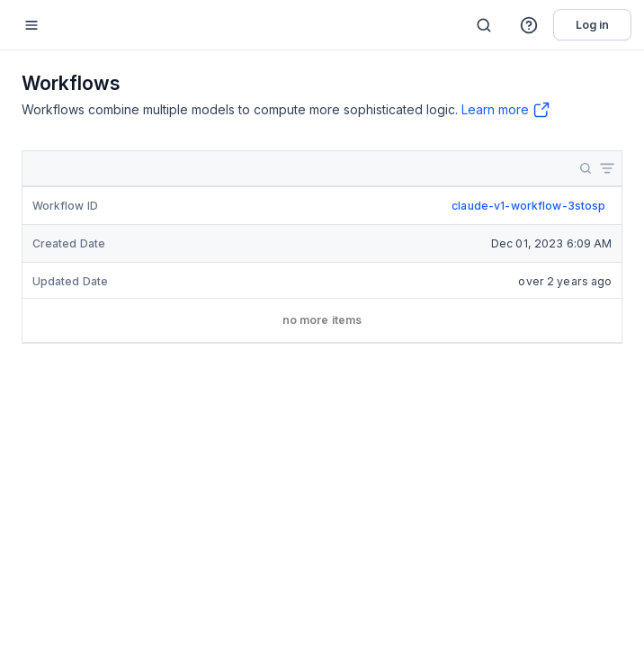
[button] (530, 25)
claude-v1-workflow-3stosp (528, 206)
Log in (592, 25)
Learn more (495, 109)
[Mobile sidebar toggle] (31, 25)
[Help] (530, 25)
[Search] (484, 25)
